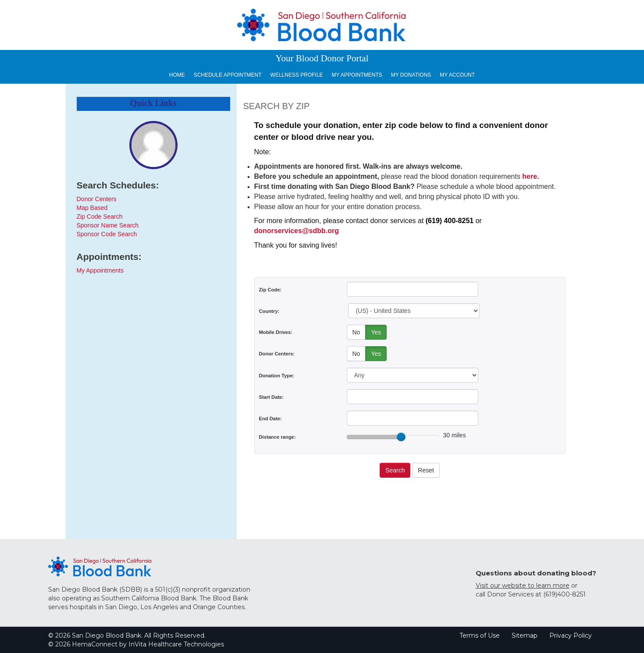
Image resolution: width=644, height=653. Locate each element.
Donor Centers (97, 199)
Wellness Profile (297, 75)
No (356, 332)
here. (530, 176)
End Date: (270, 419)
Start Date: (272, 397)
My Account (457, 75)
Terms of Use (480, 635)
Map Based (92, 208)
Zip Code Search (100, 216)
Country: (269, 311)
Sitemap (525, 635)
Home (177, 75)
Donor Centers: (277, 354)
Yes (376, 332)
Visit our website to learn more (523, 586)
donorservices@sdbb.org (297, 231)
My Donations (411, 75)
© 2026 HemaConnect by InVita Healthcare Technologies (136, 644)
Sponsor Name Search (108, 225)
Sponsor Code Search (107, 234)
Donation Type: (277, 376)
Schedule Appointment (228, 75)
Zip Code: (270, 290)
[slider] (401, 437)
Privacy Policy (571, 635)
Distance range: (278, 437)
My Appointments (357, 75)
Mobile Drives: (276, 332)
